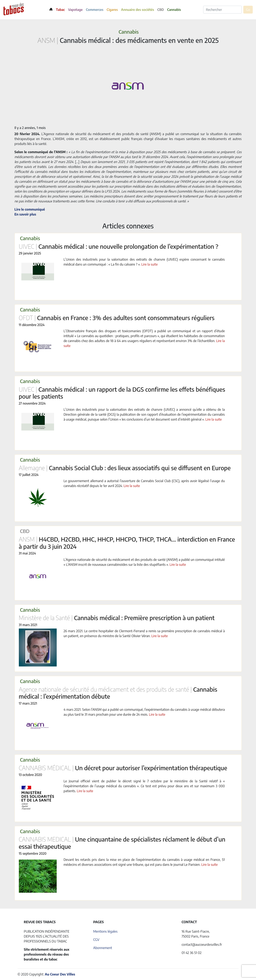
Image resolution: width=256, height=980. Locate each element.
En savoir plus (25, 214)
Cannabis (174, 10)
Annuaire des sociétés (138, 10)
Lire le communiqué (30, 209)
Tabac (60, 10)
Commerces (95, 10)
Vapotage (75, 10)
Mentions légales (105, 931)
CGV (96, 940)
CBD (161, 10)
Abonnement (103, 948)
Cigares (112, 10)
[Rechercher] (222, 10)
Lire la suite (149, 264)
